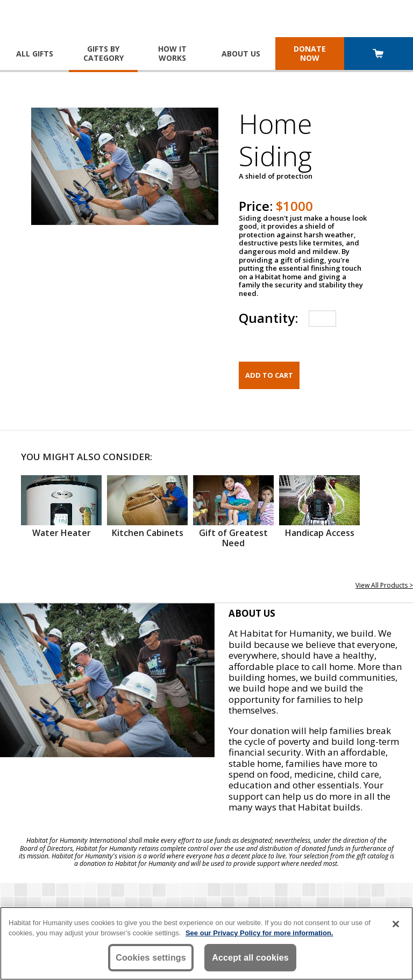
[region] (206, 943)
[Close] (396, 924)
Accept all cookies (250, 958)
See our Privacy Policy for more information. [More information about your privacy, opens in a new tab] (259, 933)
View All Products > (384, 585)
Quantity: (268, 318)
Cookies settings (151, 958)
